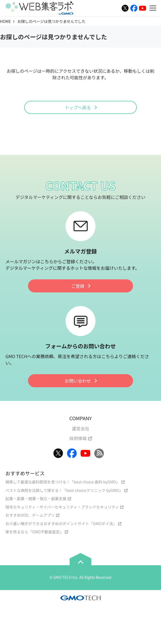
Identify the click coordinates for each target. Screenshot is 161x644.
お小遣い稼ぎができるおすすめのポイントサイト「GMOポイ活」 (61, 524)
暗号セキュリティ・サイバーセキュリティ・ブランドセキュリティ (62, 507)
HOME (5, 21)
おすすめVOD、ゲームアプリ (30, 515)
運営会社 (81, 428)
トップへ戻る (78, 107)
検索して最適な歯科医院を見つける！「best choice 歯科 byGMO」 (63, 482)
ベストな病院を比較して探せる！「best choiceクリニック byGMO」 (64, 490)
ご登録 (78, 286)
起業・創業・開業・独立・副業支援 (36, 498)
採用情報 (78, 438)
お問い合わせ (78, 381)
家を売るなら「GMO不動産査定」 (34, 532)
